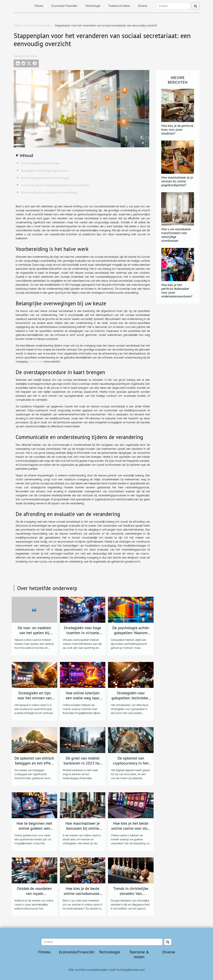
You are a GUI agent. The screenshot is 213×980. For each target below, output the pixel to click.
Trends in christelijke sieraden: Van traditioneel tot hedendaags (131, 896)
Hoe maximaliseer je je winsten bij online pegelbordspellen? (177, 181)
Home (17, 26)
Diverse (143, 6)
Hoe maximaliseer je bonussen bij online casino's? (83, 828)
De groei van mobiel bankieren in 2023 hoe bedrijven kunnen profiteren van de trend (83, 766)
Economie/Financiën (64, 6)
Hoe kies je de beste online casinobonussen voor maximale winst (83, 893)
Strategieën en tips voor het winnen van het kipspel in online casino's (34, 700)
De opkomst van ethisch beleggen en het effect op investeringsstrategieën (34, 766)
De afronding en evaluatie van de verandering (49, 193)
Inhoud (26, 156)
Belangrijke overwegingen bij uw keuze (45, 171)
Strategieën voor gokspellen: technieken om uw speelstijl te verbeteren (131, 700)
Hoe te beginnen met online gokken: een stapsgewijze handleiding (34, 831)
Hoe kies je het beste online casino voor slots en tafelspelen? (131, 828)
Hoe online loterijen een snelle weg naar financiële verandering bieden (83, 700)
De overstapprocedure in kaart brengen (45, 178)
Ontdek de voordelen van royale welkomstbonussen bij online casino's (34, 896)
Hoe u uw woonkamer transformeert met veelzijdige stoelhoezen (176, 235)
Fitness (39, 6)
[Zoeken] (173, 6)
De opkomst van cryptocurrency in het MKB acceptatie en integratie (131, 766)
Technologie (93, 6)
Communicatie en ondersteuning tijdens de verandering (55, 185)
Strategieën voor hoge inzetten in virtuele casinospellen (83, 633)
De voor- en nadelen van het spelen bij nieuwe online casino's (34, 633)
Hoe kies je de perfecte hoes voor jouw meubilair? (177, 129)
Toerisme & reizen (119, 6)
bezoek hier (36, 362)
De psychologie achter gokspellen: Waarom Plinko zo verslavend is (131, 633)
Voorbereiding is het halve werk (40, 163)
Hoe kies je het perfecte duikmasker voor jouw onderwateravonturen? (177, 290)
